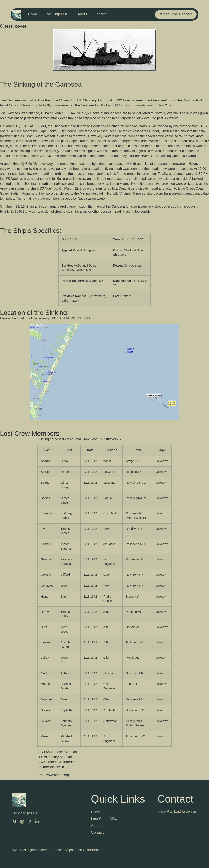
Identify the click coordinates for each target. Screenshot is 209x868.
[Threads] (22, 822)
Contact (100, 14)
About (82, 14)
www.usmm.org (58, 775)
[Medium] (14, 822)
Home (33, 14)
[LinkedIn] (37, 822)
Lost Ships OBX (58, 14)
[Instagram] (29, 822)
